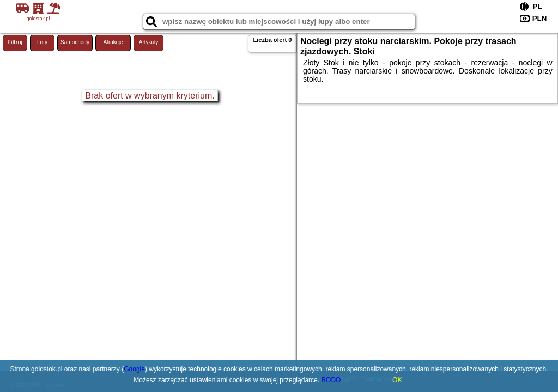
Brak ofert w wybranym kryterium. (150, 96)
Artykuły (149, 42)
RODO (331, 380)
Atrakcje (113, 42)
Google (134, 369)
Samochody (75, 42)
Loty (42, 42)
